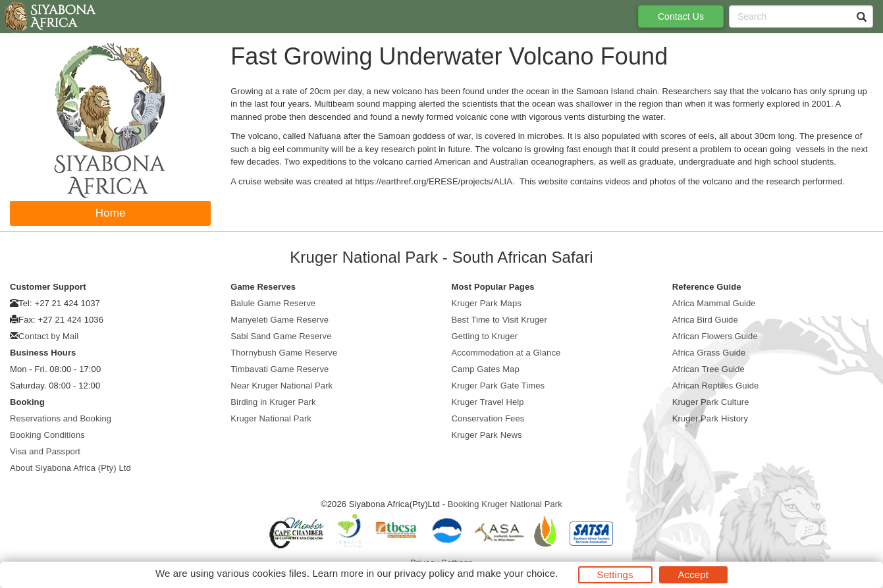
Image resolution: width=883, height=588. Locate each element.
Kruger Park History (710, 418)
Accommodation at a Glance (506, 353)
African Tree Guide (709, 369)
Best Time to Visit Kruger (499, 320)
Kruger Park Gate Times (498, 386)
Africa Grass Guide (709, 353)
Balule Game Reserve (273, 303)
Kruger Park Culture (711, 402)
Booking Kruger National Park (505, 504)
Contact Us (681, 16)
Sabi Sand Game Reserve (281, 336)
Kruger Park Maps (487, 303)
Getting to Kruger (485, 336)
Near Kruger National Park (281, 386)
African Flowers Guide (715, 336)
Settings (615, 575)
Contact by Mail (48, 336)
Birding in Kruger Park (273, 402)
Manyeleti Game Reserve (280, 320)
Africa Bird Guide (705, 320)
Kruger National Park (271, 418)
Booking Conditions (47, 435)
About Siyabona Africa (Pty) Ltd (70, 468)
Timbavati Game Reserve (280, 369)
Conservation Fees (488, 418)
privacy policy (424, 573)
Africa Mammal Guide (714, 303)
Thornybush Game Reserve (284, 353)
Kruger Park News (487, 435)
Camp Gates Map (486, 369)
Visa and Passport (45, 451)
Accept (693, 575)
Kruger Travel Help (488, 402)
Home (111, 213)
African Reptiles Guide (716, 386)
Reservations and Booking (61, 418)
